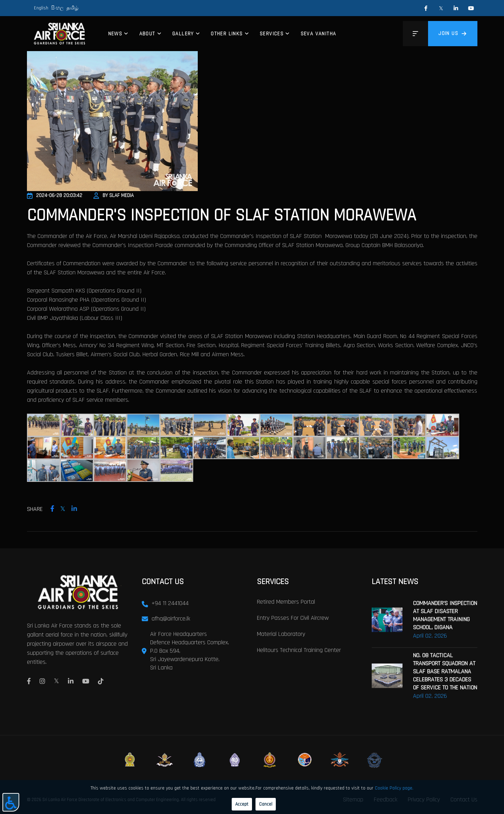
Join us (453, 33)
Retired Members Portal (286, 601)
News (115, 34)
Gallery (183, 34)
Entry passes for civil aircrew (293, 617)
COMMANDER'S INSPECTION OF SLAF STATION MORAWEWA (222, 216)
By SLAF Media (114, 195)
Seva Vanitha (318, 34)
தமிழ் (72, 8)
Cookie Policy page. (394, 788)
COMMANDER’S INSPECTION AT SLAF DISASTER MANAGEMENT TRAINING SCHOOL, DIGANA (445, 615)
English (41, 8)
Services (272, 34)
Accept (242, 804)
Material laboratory (281, 633)
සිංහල (57, 8)
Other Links (227, 34)
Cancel (266, 804)
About (147, 34)
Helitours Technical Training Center (299, 649)
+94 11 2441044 (170, 602)
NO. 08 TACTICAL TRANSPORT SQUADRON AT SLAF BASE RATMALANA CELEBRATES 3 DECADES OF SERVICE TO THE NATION (445, 671)
